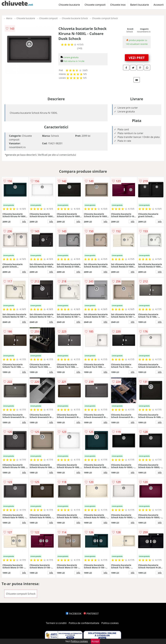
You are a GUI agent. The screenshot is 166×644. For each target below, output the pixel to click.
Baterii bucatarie (140, 5)
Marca (9, 18)
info (24, 221)
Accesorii (159, 5)
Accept (95, 641)
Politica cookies (110, 623)
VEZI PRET (137, 58)
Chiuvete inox (118, 5)
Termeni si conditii (56, 623)
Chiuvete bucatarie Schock (75, 18)
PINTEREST (91, 614)
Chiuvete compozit (95, 5)
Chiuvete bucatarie (69, 5)
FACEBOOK (74, 614)
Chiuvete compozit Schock (105, 18)
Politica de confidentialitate (84, 623)
